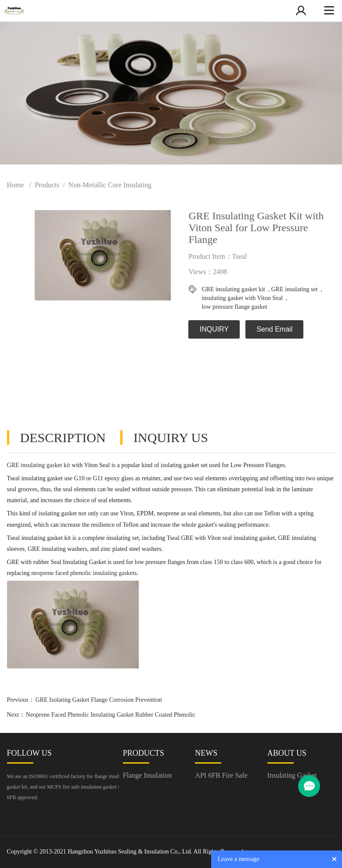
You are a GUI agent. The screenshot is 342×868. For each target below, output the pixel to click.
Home (16, 185)
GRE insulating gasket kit (233, 289)
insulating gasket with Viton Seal (242, 298)
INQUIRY (214, 329)
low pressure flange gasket (234, 307)
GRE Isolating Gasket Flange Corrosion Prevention (99, 700)
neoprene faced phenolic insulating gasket (83, 573)
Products (47, 185)
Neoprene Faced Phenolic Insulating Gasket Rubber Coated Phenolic (111, 715)
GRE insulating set (295, 289)
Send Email (274, 329)
